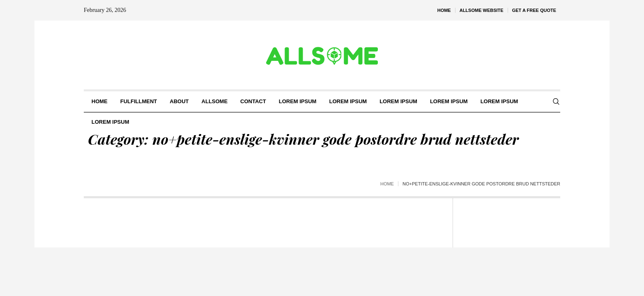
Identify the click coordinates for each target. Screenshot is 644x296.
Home (387, 184)
